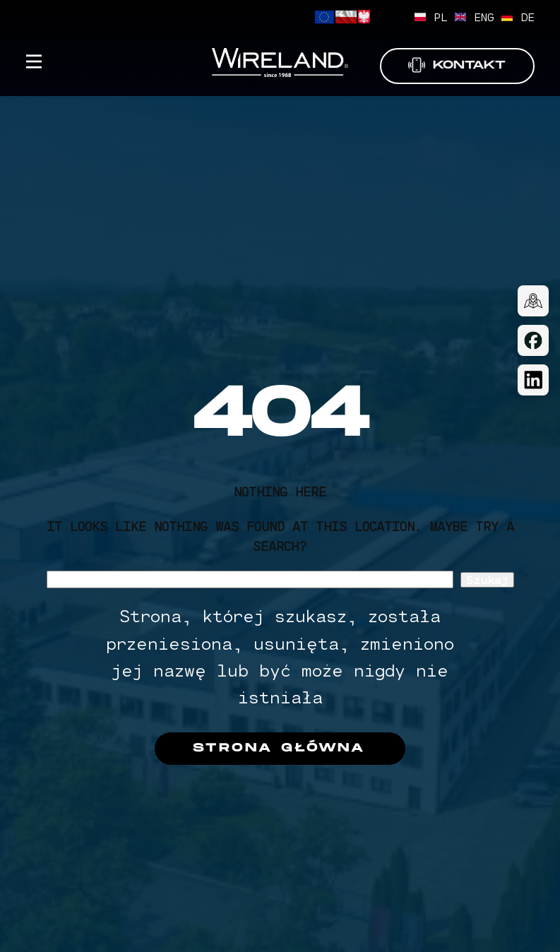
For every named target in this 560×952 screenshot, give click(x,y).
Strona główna (279, 748)
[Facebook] (533, 340)
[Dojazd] (533, 301)
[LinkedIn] (533, 380)
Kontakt (457, 65)
